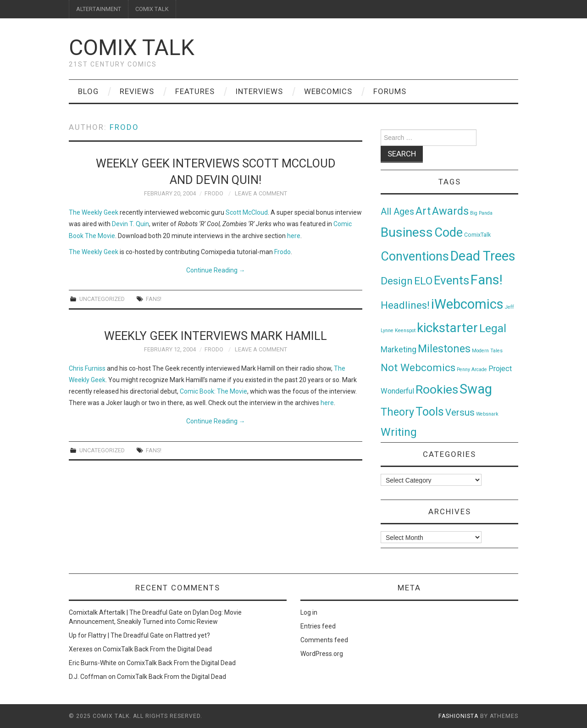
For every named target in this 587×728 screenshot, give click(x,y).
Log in (309, 612)
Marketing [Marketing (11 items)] (399, 350)
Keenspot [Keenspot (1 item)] (405, 331)
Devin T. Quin (130, 224)
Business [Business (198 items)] (407, 232)
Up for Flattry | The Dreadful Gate (116, 635)
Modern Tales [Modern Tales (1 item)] (487, 351)
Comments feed (324, 640)
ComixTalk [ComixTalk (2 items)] (477, 235)
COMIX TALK (152, 9)
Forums (390, 91)
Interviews (259, 91)
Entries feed (318, 626)
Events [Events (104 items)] (451, 280)
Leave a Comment (261, 193)
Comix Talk (132, 47)
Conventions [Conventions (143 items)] (415, 256)
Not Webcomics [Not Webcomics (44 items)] (418, 368)
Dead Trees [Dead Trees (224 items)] (483, 256)
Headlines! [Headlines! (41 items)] (405, 305)
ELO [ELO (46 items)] (423, 281)
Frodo (124, 127)
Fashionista (458, 716)
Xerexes (81, 649)
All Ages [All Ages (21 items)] (397, 212)
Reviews (137, 91)
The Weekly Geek (94, 212)
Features (195, 91)
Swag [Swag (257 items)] (476, 389)
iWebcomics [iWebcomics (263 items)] (467, 304)
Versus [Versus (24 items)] (460, 412)
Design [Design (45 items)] (397, 281)
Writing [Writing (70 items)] (399, 432)
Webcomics (328, 91)
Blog (88, 91)
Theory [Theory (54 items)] (397, 412)
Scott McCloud (247, 212)
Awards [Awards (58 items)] (450, 211)
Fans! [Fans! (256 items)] (487, 280)
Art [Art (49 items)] (423, 211)
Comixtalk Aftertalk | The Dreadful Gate (126, 612)
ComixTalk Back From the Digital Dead (157, 649)
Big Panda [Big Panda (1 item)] (481, 213)
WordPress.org (322, 654)
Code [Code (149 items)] (449, 233)
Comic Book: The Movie (213, 391)
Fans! (154, 299)
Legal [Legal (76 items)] (493, 328)
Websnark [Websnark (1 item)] (487, 414)
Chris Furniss (87, 368)
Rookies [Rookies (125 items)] (437, 389)
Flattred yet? (192, 635)
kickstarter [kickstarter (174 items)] (447, 328)
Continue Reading (216, 270)
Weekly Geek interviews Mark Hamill (216, 336)
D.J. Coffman (88, 677)
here (294, 236)
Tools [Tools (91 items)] (430, 412)
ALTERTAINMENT (99, 9)
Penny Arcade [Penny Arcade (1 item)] (472, 370)
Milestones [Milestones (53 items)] (444, 349)
